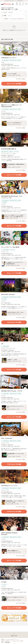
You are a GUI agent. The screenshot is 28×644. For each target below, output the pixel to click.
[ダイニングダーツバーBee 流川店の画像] (14, 238)
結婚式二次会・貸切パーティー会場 (8, 641)
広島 (18, 641)
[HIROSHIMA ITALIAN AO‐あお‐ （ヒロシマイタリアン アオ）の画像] (14, 187)
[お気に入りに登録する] (25, 55)
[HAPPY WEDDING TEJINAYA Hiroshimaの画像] (14, 524)
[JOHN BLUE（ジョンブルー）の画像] (14, 49)
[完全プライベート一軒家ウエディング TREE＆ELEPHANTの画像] (14, 96)
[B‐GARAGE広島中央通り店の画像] (14, 140)
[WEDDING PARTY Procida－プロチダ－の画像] (14, 382)
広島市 (22, 641)
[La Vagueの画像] (14, 573)
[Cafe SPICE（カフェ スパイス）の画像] (14, 476)
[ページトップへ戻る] (14, 635)
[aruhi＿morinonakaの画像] (14, 429)
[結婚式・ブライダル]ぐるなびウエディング (10, 639)
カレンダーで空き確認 (14, 84)
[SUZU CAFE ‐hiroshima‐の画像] (14, 285)
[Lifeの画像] (14, 335)
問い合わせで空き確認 (14, 322)
